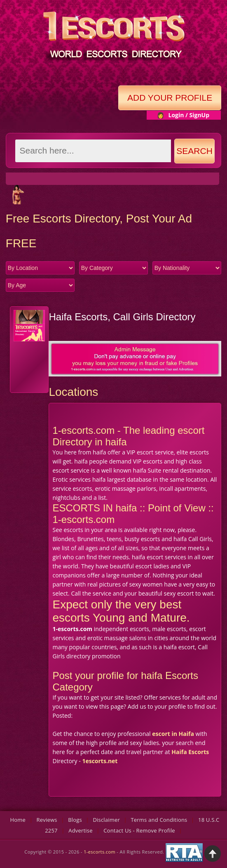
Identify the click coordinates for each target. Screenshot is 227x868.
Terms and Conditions (159, 820)
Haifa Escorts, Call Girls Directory (122, 317)
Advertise (81, 830)
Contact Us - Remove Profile (139, 830)
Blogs (75, 820)
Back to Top (213, 854)
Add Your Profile (170, 98)
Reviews (47, 820)
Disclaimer (106, 820)
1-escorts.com (100, 852)
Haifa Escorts (190, 752)
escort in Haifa (173, 734)
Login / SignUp (189, 115)
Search (194, 151)
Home (18, 820)
